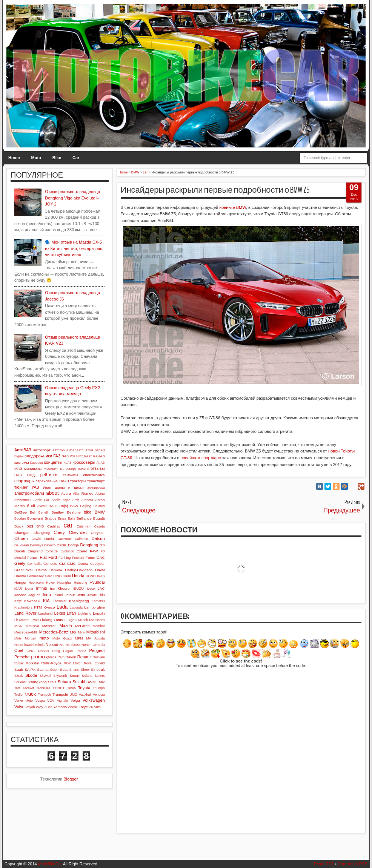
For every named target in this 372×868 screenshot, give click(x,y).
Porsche (22, 657)
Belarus (99, 506)
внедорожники (38, 456)
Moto (36, 158)
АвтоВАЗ (23, 450)
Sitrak (19, 676)
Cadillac (54, 526)
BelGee (21, 512)
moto (44, 638)
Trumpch (45, 695)
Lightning (85, 613)
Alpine (100, 494)
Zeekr (73, 707)
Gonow (83, 564)
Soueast (20, 682)
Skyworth (60, 676)
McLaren (82, 626)
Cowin (36, 539)
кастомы (22, 462)
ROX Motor (73, 663)
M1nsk (83, 620)
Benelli (43, 512)
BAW (74, 506)
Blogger (70, 779)
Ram (61, 657)
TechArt (28, 688)
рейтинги (49, 475)
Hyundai (97, 582)
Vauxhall (85, 695)
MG (73, 632)
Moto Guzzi (62, 638)
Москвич (51, 469)
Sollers (100, 676)
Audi (31, 506)
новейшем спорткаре (201, 458)
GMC (71, 564)
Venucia (99, 695)
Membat (99, 626)
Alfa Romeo (83, 493)
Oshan (43, 651)
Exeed (82, 551)
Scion (54, 670)
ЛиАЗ (101, 463)
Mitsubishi (96, 632)
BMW (100, 512)
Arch (76, 500)
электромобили (29, 493)
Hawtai (20, 576)
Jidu (101, 595)
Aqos (66, 500)
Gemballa (34, 564)
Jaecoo (20, 595)
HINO (57, 576)
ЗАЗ (65, 456)
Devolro (50, 545)
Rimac (19, 663)
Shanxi (75, 670)
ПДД (31, 475)
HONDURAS (95, 576)
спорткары (25, 481)
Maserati (49, 626)
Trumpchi (60, 694)
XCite (48, 707)
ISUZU (78, 588)
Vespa (40, 701)
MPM (79, 638)
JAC (101, 588)
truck (31, 694)
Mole (18, 638)
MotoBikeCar (50, 864)
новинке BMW (233, 207)
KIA (46, 601)
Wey (40, 707)
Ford (53, 557)
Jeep (46, 595)
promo (38, 657)
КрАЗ (67, 463)
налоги (83, 469)
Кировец (37, 463)
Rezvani (99, 657)
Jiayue (92, 595)
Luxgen (71, 620)
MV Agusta (95, 638)
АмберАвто (75, 450)
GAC (101, 557)
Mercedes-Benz (54, 632)
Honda (78, 576)
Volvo (19, 707)
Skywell (45, 676)
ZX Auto (95, 707)
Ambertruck (23, 500)
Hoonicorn (36, 583)
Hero (48, 576)
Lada (62, 607)
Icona (29, 589)
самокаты (70, 475)
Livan (35, 620)
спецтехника (94, 475)
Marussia (32, 626)
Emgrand (35, 551)
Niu (62, 645)
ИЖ (72, 456)
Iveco (91, 589)
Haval (100, 570)
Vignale (62, 701)
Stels (52, 682)
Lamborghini (94, 607)
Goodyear (98, 564)
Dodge (73, 545)
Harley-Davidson (79, 570)
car (68, 525)
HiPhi (67, 576)
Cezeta (100, 526)
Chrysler (98, 533)
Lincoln (99, 613)
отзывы (98, 468)
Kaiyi (18, 601)
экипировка (96, 488)
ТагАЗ (64, 481)
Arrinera (87, 500)
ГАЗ (57, 456)
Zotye (83, 707)
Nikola (40, 645)
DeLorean (22, 545)
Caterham (84, 526)
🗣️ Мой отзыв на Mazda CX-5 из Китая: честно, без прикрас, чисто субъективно (74, 248)
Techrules (43, 688)
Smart (74, 676)
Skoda (31, 675)
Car (76, 158)
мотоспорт (68, 469)
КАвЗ (88, 456)
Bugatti (99, 518)
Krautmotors (23, 607)
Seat (64, 669)
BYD (40, 526)
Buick (19, 526)
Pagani (68, 651)
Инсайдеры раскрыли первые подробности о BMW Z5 (215, 190)
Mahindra (97, 620)
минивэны (33, 469)
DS (102, 545)
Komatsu (98, 601)
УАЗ (35, 487)
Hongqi (20, 582)
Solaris (87, 676)
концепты (53, 462)
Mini (81, 632)
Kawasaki (32, 601)
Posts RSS (324, 864)
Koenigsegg (79, 601)
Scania (43, 669)
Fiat (43, 557)
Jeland (58, 595)
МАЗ (18, 469)
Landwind (45, 613)
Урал (47, 487)
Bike (57, 158)
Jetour (70, 595)
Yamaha (60, 707)
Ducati (20, 551)
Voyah (30, 707)
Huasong (81, 583)
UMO (73, 695)
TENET (58, 688)
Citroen (21, 538)
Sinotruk (98, 669)
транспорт (96, 481)
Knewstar (59, 601)
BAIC (53, 506)
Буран (19, 456)
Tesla (71, 688)
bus (30, 526)
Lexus (59, 613)
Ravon (71, 657)
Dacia (49, 539)
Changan (22, 533)
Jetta (81, 595)
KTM (38, 607)
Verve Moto (24, 701)
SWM (91, 682)
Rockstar (33, 663)
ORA (30, 651)
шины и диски (69, 487)
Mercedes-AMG (26, 632)
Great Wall (24, 570)
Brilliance (84, 518)
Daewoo (64, 539)
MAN (18, 626)
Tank (101, 682)
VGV (51, 701)
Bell (33, 512)
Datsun (98, 538)
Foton (90, 557)
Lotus (58, 620)
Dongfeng (89, 545)
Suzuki (79, 682)
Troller (19, 695)
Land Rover (25, 613)
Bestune (74, 512)
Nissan (52, 644)
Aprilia (56, 500)
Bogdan (20, 518)
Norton (86, 645)
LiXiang (46, 620)
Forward (78, 558)
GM (62, 564)
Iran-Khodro (60, 588)
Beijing (86, 506)
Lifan (72, 613)
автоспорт (42, 450)
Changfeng (42, 533)
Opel (19, 650)
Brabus (50, 518)
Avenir (42, 506)
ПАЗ (18, 475)
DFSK (61, 545)
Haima (41, 570)
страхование (47, 481)
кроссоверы (84, 462)
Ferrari (33, 557)
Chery (59, 532)
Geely (20, 563)
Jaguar (34, 595)
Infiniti (41, 588)
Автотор (59, 450)
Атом (89, 450)
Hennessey (35, 576)
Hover (50, 583)
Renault (85, 657)
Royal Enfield (94, 663)
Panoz (81, 651)
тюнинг (21, 487)
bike (88, 512)
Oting (56, 651)
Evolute (51, 551)
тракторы (78, 481)
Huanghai (65, 583)
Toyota (84, 688)
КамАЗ (99, 456)
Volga (75, 700)
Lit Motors (22, 620)
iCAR (18, 589)
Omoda (98, 645)
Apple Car (41, 500)
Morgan (31, 638)
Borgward (35, 518)
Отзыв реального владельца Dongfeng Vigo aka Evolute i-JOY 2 (72, 198)
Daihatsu (81, 539)
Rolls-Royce (51, 663)
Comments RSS (353, 864)
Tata (18, 688)
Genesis (50, 564)
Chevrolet (78, 532)
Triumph (99, 688)
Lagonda (76, 607)
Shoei (85, 670)
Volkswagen (94, 700)
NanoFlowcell (24, 645)
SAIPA (30, 669)
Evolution (67, 551)
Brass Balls (67, 518)
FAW (94, 551)
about (53, 493)
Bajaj (63, 506)
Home (14, 158)
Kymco (49, 607)
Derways (37, 545)
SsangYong (37, 682)
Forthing (65, 558)
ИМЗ (80, 456)
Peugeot (97, 650)
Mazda (66, 626)
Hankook (56, 570)
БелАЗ (100, 450)
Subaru (64, 682)
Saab (19, 669)
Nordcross (73, 645)
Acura (66, 493)
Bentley (58, 512)
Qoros (51, 657)
